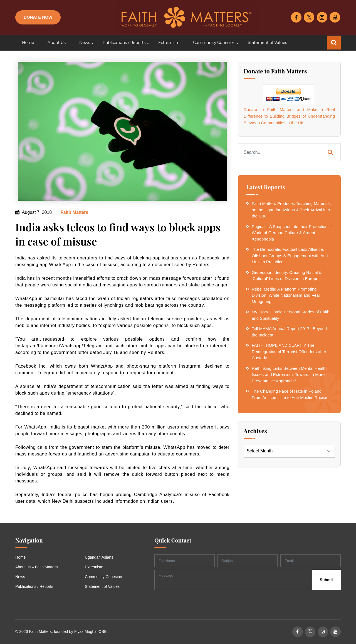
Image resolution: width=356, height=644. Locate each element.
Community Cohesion (103, 577)
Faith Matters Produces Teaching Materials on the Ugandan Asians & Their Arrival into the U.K (291, 210)
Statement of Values (102, 586)
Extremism (94, 567)
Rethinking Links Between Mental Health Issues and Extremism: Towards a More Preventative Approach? (289, 375)
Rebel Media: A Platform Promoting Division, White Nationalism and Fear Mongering (286, 295)
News (20, 577)
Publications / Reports (34, 586)
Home (20, 557)
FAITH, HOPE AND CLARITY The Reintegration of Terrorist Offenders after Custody (289, 351)
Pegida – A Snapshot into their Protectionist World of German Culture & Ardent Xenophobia (292, 233)
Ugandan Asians (99, 557)
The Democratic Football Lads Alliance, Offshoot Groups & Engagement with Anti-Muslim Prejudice (290, 256)
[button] (84, 43)
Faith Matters (74, 212)
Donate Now (38, 17)
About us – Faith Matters (37, 567)
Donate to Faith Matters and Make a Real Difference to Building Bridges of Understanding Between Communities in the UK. (289, 116)
